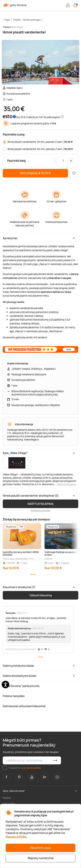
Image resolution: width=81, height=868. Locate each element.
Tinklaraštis (9, 804)
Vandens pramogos (32, 20)
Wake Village (17, 27)
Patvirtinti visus (40, 848)
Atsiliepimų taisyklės (40, 510)
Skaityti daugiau (66, 484)
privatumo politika (32, 768)
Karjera (7, 798)
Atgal (7, 20)
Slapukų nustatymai (41, 858)
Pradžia (17, 20)
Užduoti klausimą (41, 595)
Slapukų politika (16, 837)
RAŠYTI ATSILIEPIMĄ (40, 504)
